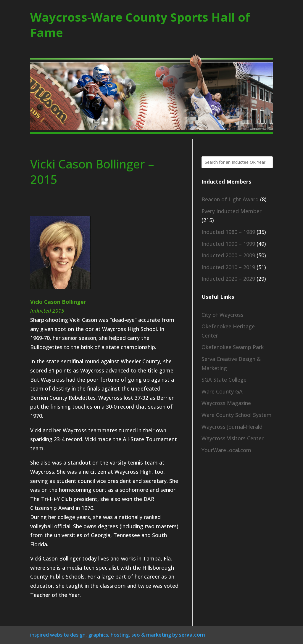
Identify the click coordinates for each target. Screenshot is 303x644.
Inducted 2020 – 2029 (228, 279)
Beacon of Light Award (230, 199)
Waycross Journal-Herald (232, 427)
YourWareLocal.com (226, 450)
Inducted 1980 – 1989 (228, 232)
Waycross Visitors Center (233, 438)
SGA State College (224, 380)
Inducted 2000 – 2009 (228, 255)
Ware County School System (237, 415)
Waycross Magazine (226, 403)
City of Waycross (223, 315)
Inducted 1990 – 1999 (228, 244)
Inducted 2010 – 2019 (228, 267)
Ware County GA (222, 391)
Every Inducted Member (232, 211)
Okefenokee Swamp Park (233, 347)
